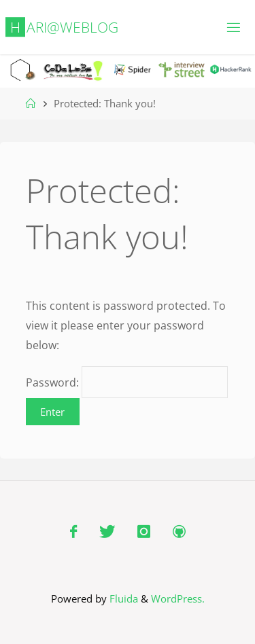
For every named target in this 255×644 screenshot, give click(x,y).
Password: (127, 382)
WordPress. (178, 598)
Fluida (122, 598)
